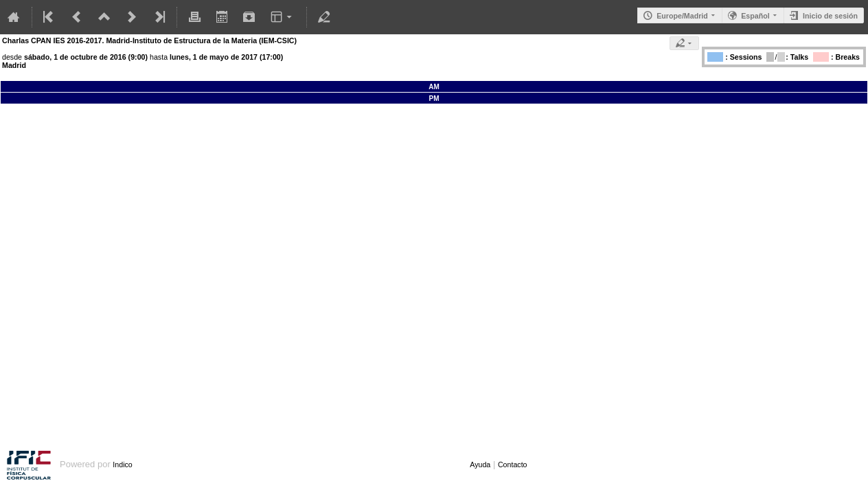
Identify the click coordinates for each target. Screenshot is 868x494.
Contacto (513, 464)
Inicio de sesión (830, 16)
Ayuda (480, 464)
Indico (122, 464)
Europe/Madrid (682, 16)
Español (755, 16)
